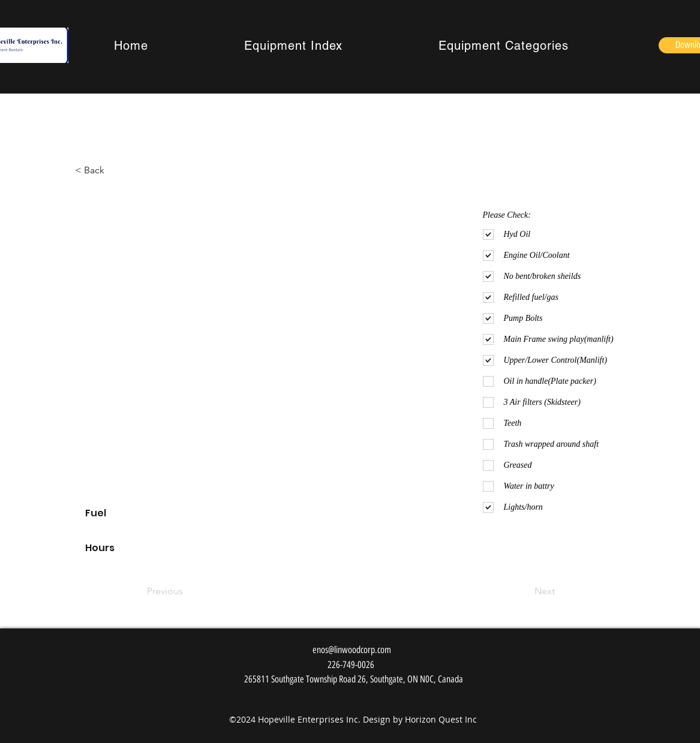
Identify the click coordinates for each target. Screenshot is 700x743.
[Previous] (187, 591)
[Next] (525, 591)
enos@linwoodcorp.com (352, 650)
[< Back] (97, 170)
